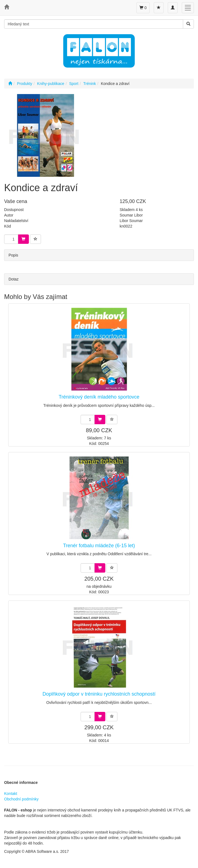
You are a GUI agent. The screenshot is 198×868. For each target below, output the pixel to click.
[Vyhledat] (188, 24)
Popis (13, 255)
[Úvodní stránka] (10, 84)
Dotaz (14, 279)
